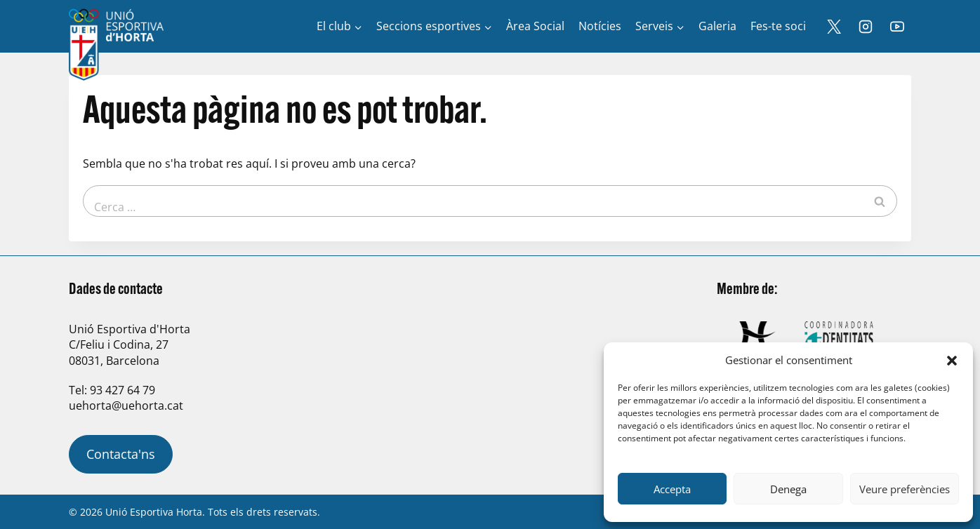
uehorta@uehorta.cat (126, 406)
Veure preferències (905, 489)
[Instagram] (866, 27)
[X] (834, 27)
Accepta (672, 489)
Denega (788, 489)
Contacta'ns (121, 454)
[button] (952, 361)
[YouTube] (897, 27)
